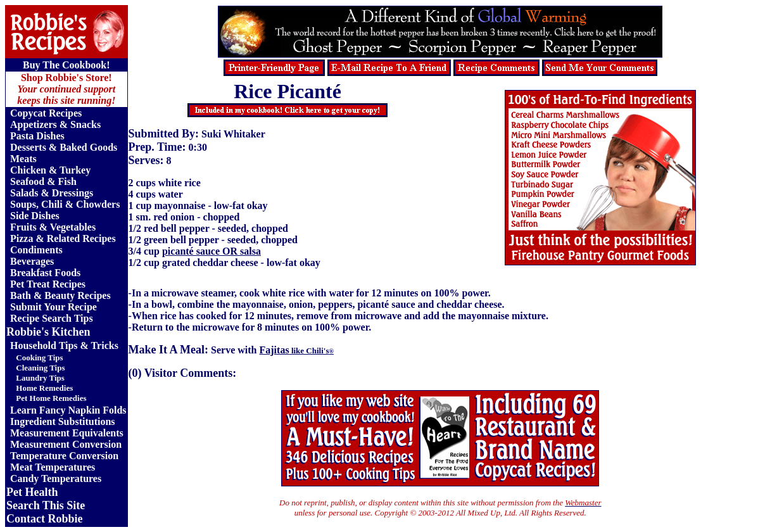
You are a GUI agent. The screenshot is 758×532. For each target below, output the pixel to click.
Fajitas (297, 350)
